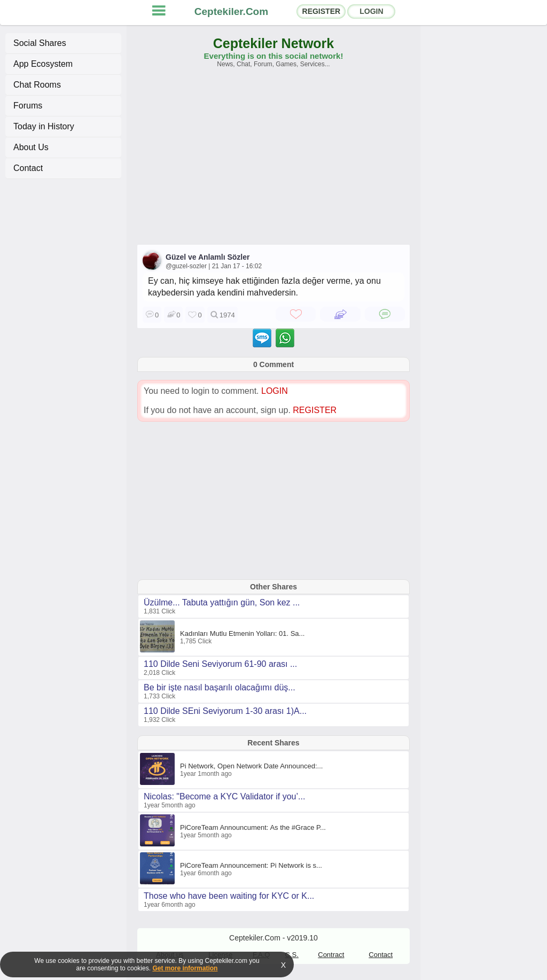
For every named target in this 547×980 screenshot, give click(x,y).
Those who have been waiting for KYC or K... (229, 896)
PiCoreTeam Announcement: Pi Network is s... (251, 865)
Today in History (44, 126)
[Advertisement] (273, 161)
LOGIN (371, 11)
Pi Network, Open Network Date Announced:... (251, 766)
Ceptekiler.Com (231, 11)
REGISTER (322, 11)
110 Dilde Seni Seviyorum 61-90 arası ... (220, 664)
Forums (28, 106)
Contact (28, 168)
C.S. (292, 955)
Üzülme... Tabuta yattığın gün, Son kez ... (222, 602)
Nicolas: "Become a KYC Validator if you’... (224, 796)
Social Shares (40, 43)
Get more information (185, 968)
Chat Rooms (37, 85)
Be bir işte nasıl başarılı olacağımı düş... (220, 687)
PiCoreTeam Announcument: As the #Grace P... (253, 827)
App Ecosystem (43, 64)
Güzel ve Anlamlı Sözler (208, 257)
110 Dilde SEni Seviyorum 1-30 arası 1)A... (225, 711)
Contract (331, 955)
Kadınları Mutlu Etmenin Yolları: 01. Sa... (242, 633)
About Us (31, 147)
